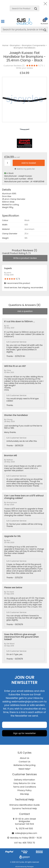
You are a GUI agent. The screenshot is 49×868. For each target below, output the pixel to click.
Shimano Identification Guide (25, 805)
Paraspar (30, 867)
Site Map (24, 794)
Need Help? (24, 769)
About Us (24, 758)
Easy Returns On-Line (25, 783)
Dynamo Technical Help (25, 808)
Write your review (24, 68)
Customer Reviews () (14, 66)
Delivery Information (24, 780)
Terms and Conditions (25, 787)
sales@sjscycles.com (26, 833)
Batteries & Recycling (25, 765)
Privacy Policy (24, 790)
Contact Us (24, 762)
